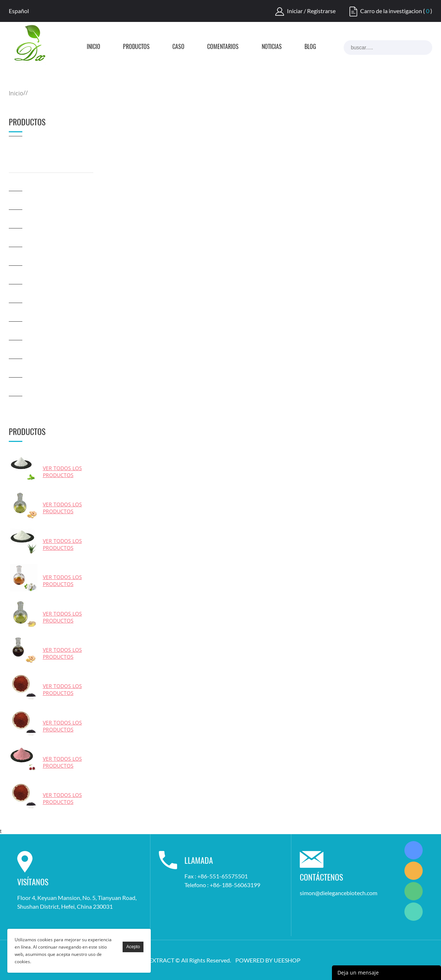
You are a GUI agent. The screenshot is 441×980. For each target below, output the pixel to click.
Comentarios (223, 47)
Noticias (272, 47)
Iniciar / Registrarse (311, 11)
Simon (414, 850)
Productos (136, 47)
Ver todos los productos (62, 472)
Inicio (94, 47)
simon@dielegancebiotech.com (339, 893)
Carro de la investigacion (391, 11)
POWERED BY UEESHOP (268, 960)
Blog (310, 47)
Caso (178, 47)
